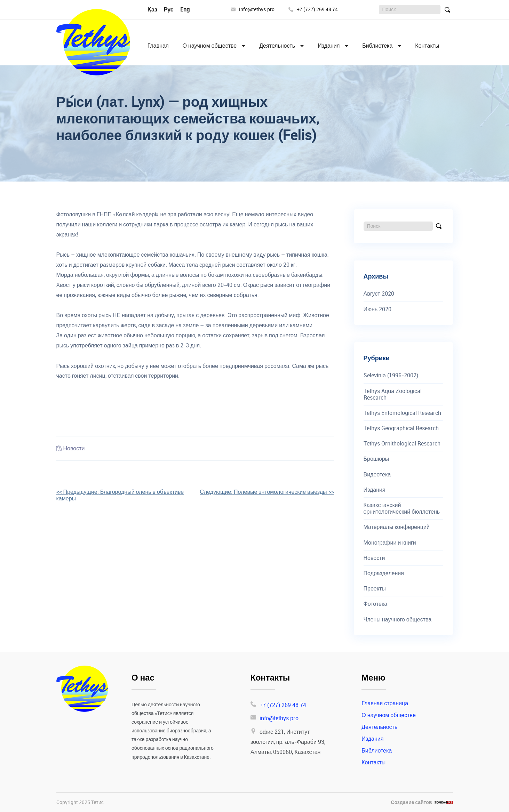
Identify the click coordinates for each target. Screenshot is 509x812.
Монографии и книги (390, 543)
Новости (74, 448)
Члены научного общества (398, 620)
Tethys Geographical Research (401, 428)
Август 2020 (379, 294)
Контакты (427, 46)
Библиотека (377, 46)
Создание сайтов (411, 802)
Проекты (375, 589)
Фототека (376, 604)
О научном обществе (210, 46)
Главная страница (385, 703)
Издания (329, 46)
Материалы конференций (397, 527)
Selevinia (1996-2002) (391, 375)
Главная (158, 46)
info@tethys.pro (253, 10)
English (189, 9)
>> (267, 492)
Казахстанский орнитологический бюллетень (402, 508)
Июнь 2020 (378, 309)
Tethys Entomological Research (402, 413)
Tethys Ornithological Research (402, 444)
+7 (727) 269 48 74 (313, 10)
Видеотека (377, 475)
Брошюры (376, 459)
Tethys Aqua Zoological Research (393, 394)
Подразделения (384, 573)
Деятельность (277, 46)
